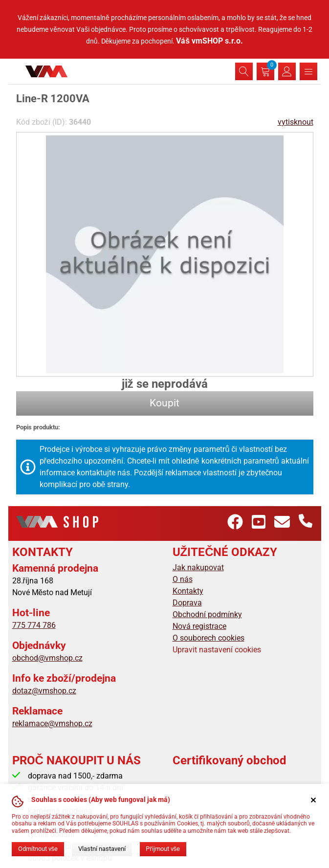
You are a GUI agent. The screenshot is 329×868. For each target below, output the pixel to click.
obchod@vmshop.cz (47, 658)
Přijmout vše (163, 849)
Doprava (187, 603)
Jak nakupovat (198, 568)
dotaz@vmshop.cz (44, 691)
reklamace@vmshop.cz (52, 723)
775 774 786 (34, 625)
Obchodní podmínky (207, 614)
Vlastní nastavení (102, 849)
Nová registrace (199, 626)
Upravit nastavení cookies (217, 650)
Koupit (164, 403)
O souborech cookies (208, 638)
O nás (183, 579)
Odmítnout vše (38, 849)
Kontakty (188, 591)
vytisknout (296, 122)
